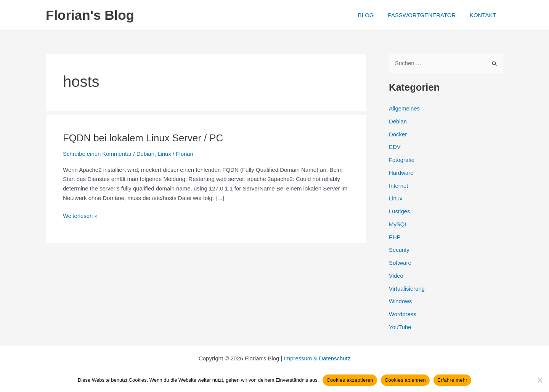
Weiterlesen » (80, 216)
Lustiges (400, 211)
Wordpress (403, 314)
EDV (395, 147)
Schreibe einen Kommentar (98, 154)
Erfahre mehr (452, 380)
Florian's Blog (90, 15)
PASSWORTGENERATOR (425, 15)
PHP (395, 237)
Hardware (401, 173)
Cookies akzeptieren (350, 380)
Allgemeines (405, 108)
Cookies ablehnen (405, 380)
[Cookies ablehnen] (539, 380)
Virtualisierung (407, 289)
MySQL (398, 224)
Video (396, 276)
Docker (398, 134)
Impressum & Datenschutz (317, 358)
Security (399, 250)
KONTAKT (484, 15)
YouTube (400, 327)
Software (400, 263)
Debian (146, 154)
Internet (399, 186)
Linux (165, 154)
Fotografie (402, 160)
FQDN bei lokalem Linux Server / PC (144, 138)
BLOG (372, 15)
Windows (401, 302)
